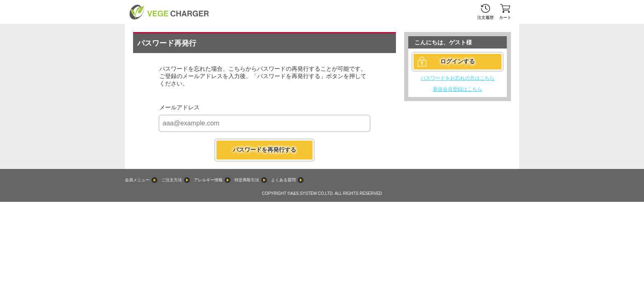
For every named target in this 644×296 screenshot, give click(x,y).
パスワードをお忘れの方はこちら (458, 78)
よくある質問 (283, 180)
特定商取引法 (247, 180)
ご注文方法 (172, 180)
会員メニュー (137, 180)
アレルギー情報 (208, 180)
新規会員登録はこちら (458, 89)
